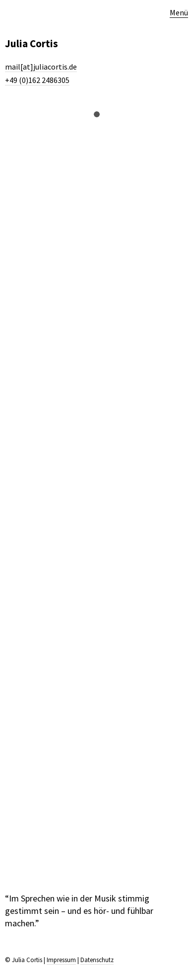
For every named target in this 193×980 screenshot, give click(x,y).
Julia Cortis (32, 43)
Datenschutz (97, 960)
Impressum (61, 960)
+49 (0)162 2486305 (37, 80)
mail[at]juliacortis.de (41, 67)
